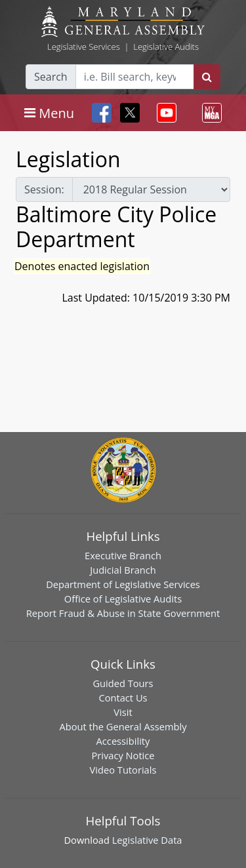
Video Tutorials (123, 770)
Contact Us (123, 698)
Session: (44, 189)
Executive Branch (123, 555)
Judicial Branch (123, 570)
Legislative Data (147, 840)
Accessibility (123, 741)
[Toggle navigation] (49, 113)
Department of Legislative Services (123, 584)
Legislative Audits (166, 47)
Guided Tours (123, 683)
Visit (123, 712)
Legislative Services (84, 47)
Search (51, 77)
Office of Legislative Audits (123, 599)
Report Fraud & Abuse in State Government (123, 613)
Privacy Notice (123, 755)
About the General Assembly (123, 726)
